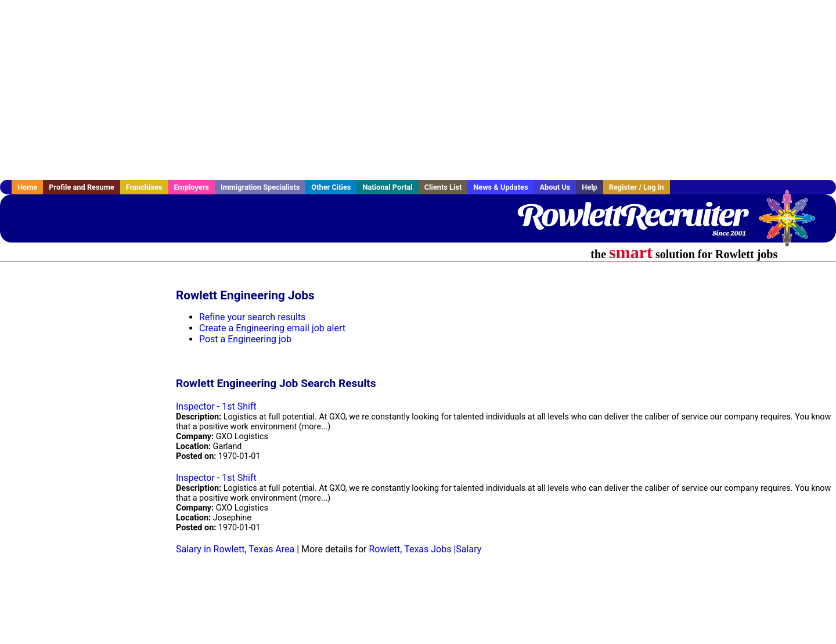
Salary (469, 549)
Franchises (144, 187)
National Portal (387, 187)
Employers (191, 187)
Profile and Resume (82, 187)
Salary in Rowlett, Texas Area (235, 549)
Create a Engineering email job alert (272, 328)
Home (27, 187)
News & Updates (500, 187)
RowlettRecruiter (632, 215)
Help (590, 187)
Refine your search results (252, 317)
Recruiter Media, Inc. (792, 224)
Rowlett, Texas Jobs (410, 549)
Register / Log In (637, 187)
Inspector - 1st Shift (216, 406)
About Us (555, 187)
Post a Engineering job (245, 339)
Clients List (443, 187)
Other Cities (331, 187)
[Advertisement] (418, 90)
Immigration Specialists (260, 187)
